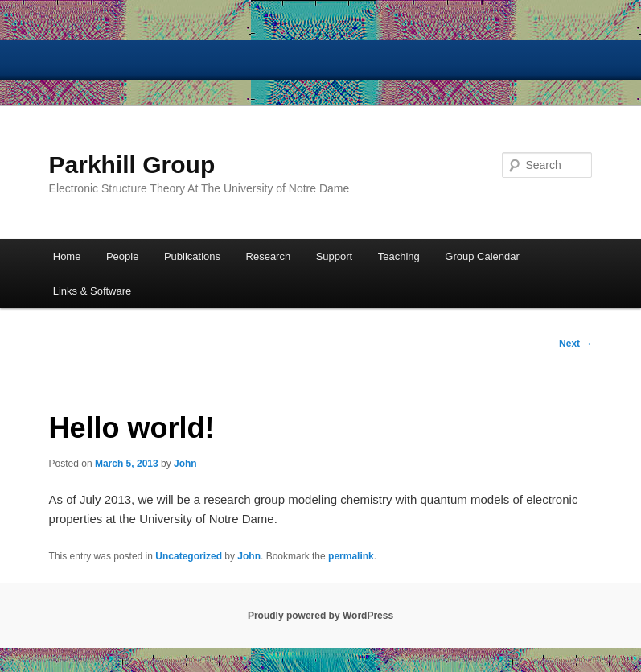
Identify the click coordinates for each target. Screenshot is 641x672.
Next (575, 344)
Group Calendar (482, 256)
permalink (351, 556)
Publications (192, 256)
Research (269, 256)
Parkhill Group (132, 165)
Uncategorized (189, 556)
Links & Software (92, 291)
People (122, 256)
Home (67, 256)
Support (335, 256)
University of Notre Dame (125, 60)
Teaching (399, 256)
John (185, 464)
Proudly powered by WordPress (320, 616)
